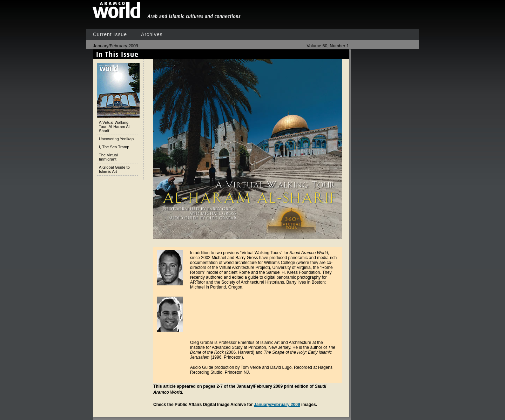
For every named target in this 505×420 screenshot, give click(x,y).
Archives (152, 34)
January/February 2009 (277, 405)
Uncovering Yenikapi (117, 139)
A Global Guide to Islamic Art (114, 169)
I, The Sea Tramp (114, 147)
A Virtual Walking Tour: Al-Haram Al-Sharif (115, 127)
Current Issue (110, 34)
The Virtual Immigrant (108, 157)
